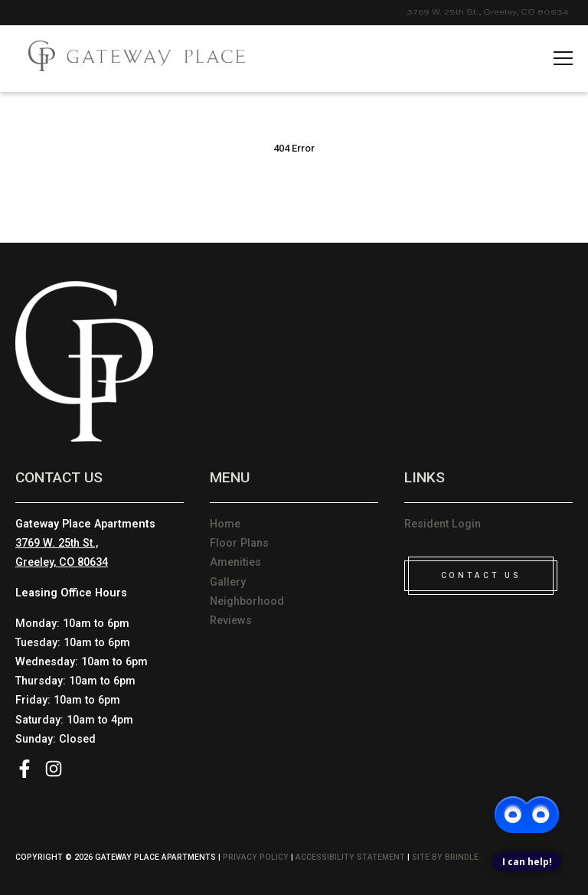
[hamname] (563, 59)
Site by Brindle (445, 857)
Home (225, 524)
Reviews (231, 621)
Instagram (54, 769)
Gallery (228, 582)
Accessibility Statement (350, 857)
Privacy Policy (256, 857)
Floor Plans (239, 543)
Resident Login (443, 524)
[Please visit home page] (130, 59)
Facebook (24, 769)
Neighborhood (247, 601)
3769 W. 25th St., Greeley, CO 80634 (488, 12)
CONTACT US (481, 575)
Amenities (235, 562)
